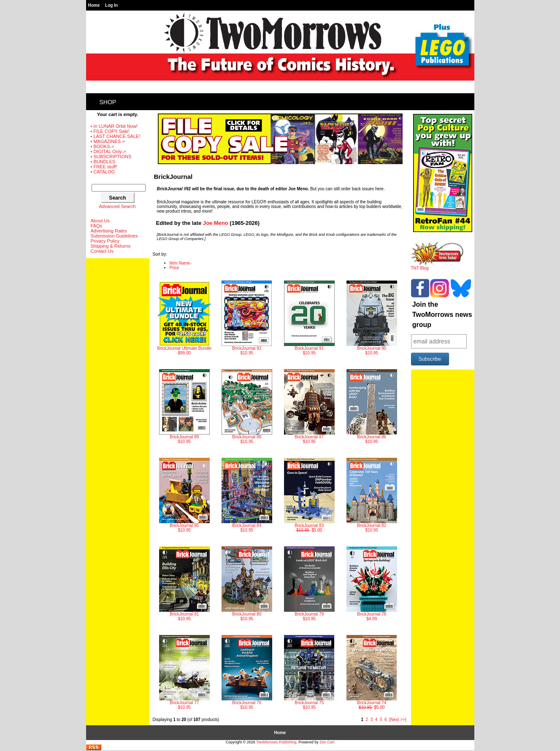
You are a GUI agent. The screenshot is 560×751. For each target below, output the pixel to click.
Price (174, 268)
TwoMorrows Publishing (276, 742)
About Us (100, 221)
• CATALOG (103, 172)
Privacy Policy (105, 241)
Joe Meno (216, 223)
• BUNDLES (103, 162)
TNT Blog (437, 266)
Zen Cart (327, 742)
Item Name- (181, 263)
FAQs (97, 226)
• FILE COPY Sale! (110, 131)
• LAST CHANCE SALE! (116, 136)
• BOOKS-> (103, 146)
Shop (108, 102)
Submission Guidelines (114, 236)
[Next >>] (398, 720)
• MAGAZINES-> (108, 141)
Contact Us (102, 251)
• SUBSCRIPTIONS (111, 157)
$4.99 (372, 584)
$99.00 (184, 318)
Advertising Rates (109, 231)
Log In (111, 5)
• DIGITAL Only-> (108, 151)
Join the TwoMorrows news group (442, 315)
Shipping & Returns (111, 246)
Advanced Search (118, 206)
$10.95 (247, 318)
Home (94, 5)
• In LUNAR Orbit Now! (114, 126)
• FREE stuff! (104, 167)
